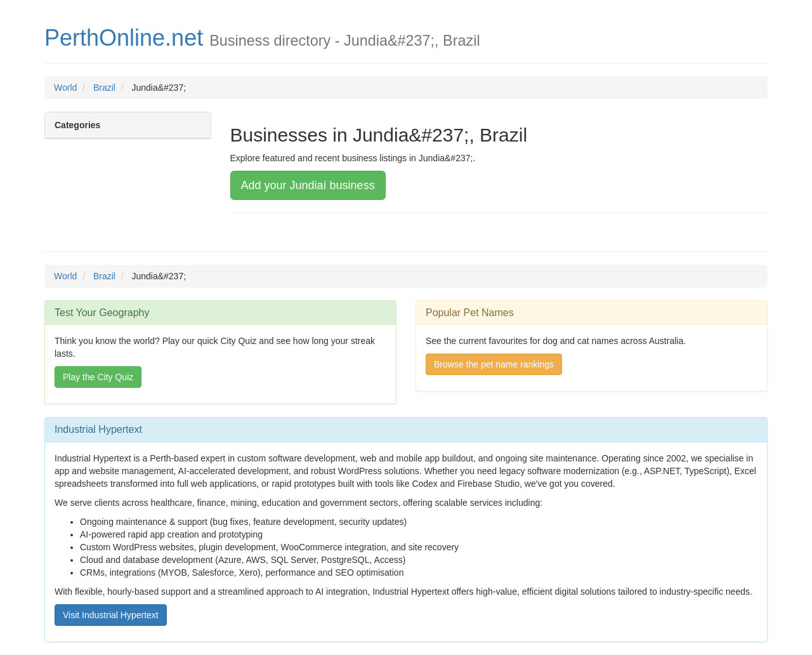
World (65, 88)
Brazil (104, 88)
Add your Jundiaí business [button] (308, 185)
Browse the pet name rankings (494, 364)
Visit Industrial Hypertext (111, 615)
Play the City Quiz (98, 377)
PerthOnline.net (124, 38)
